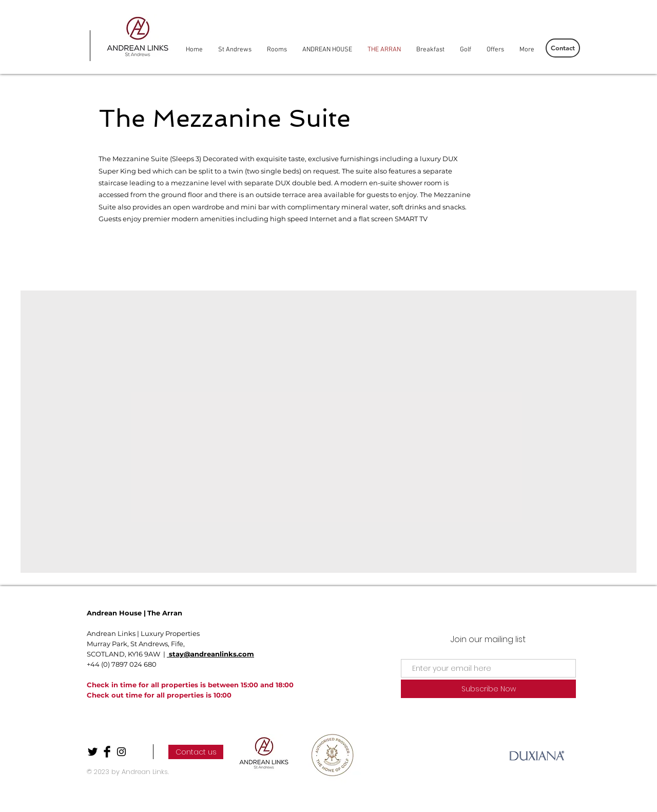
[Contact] (563, 48)
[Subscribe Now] (488, 689)
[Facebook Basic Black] (107, 752)
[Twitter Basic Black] (93, 752)
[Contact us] (196, 752)
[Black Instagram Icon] (121, 752)
